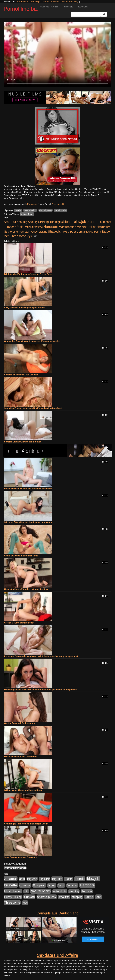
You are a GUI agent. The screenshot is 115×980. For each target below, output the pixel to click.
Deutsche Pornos (51, 1)
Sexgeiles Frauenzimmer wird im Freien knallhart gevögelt (33, 408)
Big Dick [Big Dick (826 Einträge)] (38, 222)
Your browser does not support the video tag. (57, 54)
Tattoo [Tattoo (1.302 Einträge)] (106, 232)
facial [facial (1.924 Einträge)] (21, 227)
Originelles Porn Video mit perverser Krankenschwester (32, 341)
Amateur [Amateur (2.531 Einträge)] (10, 222)
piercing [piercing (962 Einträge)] (13, 232)
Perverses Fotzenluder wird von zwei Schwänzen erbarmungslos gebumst (41, 656)
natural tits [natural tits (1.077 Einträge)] (60, 891)
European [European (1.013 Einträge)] (10, 227)
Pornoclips (36, 1)
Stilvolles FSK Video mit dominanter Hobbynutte (28, 522)
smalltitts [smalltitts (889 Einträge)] (84, 232)
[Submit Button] (104, 14)
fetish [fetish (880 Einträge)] (28, 227)
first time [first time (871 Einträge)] (38, 227)
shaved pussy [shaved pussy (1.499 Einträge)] (69, 231)
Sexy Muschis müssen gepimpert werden (25, 308)
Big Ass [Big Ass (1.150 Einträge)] (28, 222)
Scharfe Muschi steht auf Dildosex (21, 375)
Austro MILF (22, 1)
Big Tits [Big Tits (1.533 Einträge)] (49, 222)
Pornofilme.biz (21, 9)
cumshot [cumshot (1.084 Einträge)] (106, 222)
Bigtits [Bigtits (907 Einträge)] (59, 222)
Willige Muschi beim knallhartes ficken (23, 790)
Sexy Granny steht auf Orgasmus (21, 857)
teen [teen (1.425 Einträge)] (7, 236)
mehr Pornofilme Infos (14, 198)
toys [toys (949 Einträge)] (29, 236)
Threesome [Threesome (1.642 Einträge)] (18, 236)
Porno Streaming (70, 1)
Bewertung (82, 7)
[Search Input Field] (86, 14)
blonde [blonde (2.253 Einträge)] (68, 222)
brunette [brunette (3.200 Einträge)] (93, 222)
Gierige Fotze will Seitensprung (20, 723)
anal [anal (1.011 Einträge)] (20, 222)
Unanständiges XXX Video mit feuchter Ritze (26, 589)
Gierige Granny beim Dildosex (19, 623)
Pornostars (68, 7)
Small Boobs (61, 210)
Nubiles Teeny (27, 214)
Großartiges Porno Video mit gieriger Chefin (26, 824)
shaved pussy (46, 210)
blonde (18, 210)
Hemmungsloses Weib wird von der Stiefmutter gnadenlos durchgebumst (41, 690)
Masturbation (30, 210)
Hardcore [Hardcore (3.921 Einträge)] (51, 227)
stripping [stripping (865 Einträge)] (96, 232)
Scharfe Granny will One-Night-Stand (23, 442)
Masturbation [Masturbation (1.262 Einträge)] (67, 227)
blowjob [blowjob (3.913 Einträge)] (80, 222)
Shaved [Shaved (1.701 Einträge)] (53, 231)
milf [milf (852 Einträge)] (79, 227)
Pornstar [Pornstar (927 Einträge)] (24, 232)
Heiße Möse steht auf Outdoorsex (21, 757)
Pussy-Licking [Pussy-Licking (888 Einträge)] (39, 232)
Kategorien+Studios (49, 7)
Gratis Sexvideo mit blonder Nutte (21, 556)
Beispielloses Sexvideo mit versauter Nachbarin (28, 489)
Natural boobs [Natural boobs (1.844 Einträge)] (92, 227)
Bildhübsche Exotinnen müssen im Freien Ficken (29, 274)
